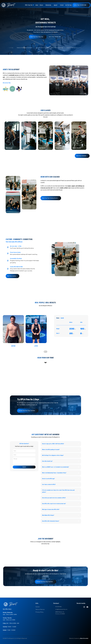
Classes (41, 5)
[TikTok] (77, 607)
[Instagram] (84, 607)
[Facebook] (87, 607)
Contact (62, 5)
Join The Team (68, 5)
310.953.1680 (58, 607)
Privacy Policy (39, 612)
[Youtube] (81, 607)
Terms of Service (40, 609)
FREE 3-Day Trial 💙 (30, 5)
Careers (38, 607)
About (37, 5)
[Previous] (3, 332)
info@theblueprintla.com (61, 609)
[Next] (88, 332)
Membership (48, 5)
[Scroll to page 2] (46, 352)
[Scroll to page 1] (45, 352)
